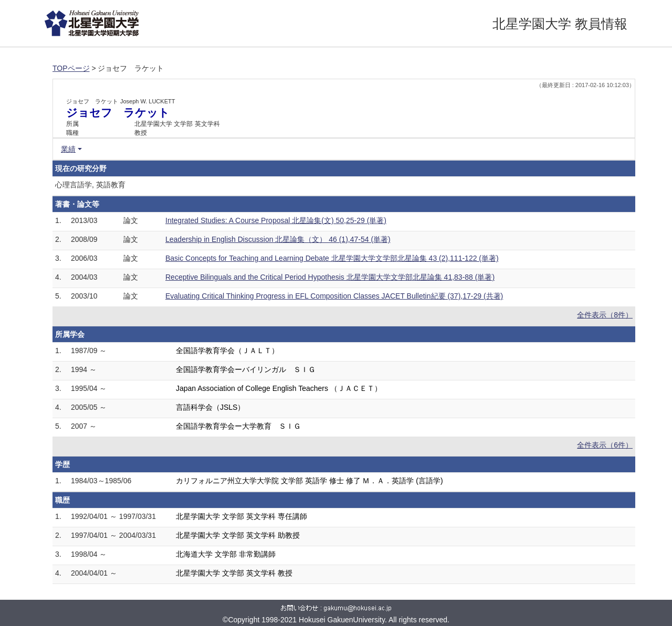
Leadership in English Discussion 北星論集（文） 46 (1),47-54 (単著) (278, 239)
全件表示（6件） (605, 445)
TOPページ (71, 68)
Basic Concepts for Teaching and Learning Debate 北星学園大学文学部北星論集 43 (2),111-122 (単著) (332, 258)
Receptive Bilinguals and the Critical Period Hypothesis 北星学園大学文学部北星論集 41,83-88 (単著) (330, 277)
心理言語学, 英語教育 (90, 185)
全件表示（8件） (605, 315)
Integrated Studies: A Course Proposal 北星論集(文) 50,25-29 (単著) (276, 220)
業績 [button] (68, 149)
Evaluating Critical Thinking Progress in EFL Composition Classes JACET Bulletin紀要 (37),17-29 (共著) (334, 296)
